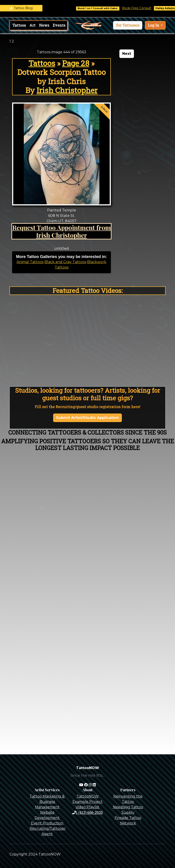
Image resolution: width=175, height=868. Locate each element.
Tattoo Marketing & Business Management (47, 802)
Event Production (47, 823)
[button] (128, 25)
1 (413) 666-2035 (87, 812)
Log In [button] (154, 25)
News (44, 25)
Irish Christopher (67, 90)
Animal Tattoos (30, 262)
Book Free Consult (142, 8)
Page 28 (76, 63)
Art (32, 25)
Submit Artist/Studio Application (87, 418)
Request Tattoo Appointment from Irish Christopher (62, 231)
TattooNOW (88, 796)
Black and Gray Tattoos (65, 262)
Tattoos (19, 25)
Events (59, 25)
